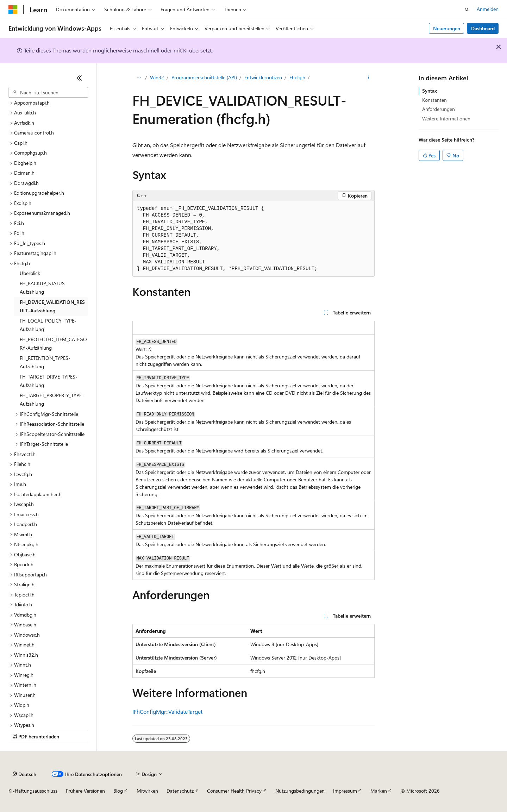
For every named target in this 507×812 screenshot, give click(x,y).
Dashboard (483, 28)
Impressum (345, 791)
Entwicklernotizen (263, 77)
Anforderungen (439, 109)
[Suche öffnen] (467, 10)
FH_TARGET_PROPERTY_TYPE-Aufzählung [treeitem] (52, 400)
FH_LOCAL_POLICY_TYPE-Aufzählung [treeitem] (48, 325)
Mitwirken (147, 791)
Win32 (157, 77)
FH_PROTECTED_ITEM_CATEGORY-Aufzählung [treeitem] (53, 344)
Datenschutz (180, 791)
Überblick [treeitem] (30, 273)
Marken (379, 791)
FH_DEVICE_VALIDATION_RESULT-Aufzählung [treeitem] (52, 306)
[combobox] (48, 93)
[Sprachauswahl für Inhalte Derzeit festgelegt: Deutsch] (24, 774)
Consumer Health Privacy (234, 791)
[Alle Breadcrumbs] (139, 78)
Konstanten (434, 100)
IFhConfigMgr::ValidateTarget (167, 711)
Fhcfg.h (297, 77)
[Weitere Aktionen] (368, 78)
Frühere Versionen (85, 791)
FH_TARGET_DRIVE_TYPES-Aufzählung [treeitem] (49, 381)
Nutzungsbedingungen (300, 791)
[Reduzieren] (79, 78)
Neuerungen (447, 28)
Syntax (430, 91)
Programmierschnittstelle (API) (204, 77)
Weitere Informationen (446, 118)
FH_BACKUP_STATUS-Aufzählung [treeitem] (43, 288)
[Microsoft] (13, 10)
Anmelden (488, 9)
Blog (118, 791)
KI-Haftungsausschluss (33, 791)
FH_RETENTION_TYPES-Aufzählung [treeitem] (45, 362)
